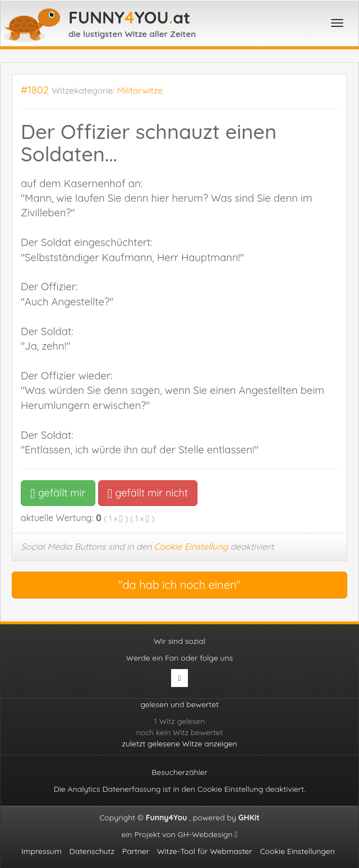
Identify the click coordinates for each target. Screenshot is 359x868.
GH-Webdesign (208, 834)
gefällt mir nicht (148, 493)
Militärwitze (140, 90)
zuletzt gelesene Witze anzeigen (179, 744)
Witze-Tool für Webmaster (205, 851)
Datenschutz (92, 851)
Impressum (42, 851)
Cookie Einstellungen (297, 851)
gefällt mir (58, 493)
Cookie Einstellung (191, 546)
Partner (136, 851)
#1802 (35, 90)
